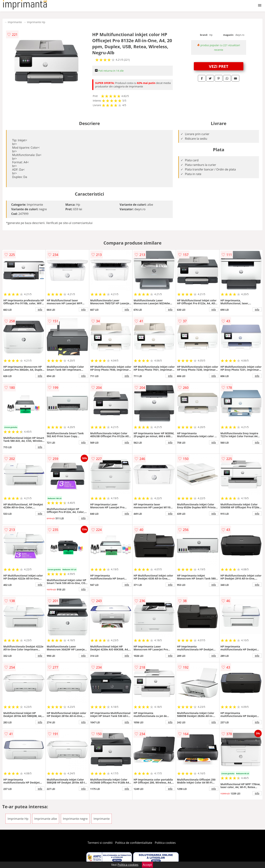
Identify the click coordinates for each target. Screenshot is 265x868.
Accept (147, 865)
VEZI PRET (219, 66)
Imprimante (15, 22)
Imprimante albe (46, 819)
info (40, 309)
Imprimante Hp (36, 22)
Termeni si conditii (100, 843)
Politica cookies (165, 843)
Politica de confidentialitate (134, 843)
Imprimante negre (75, 819)
